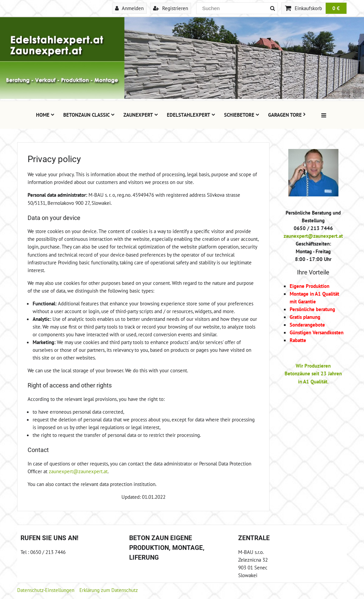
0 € (336, 8)
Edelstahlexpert (191, 115)
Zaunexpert (141, 115)
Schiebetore (242, 115)
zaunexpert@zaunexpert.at (78, 471)
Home (45, 115)
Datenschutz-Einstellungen (46, 590)
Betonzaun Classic (89, 115)
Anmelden (129, 8)
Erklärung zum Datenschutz (109, 590)
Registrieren (171, 8)
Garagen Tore (287, 115)
